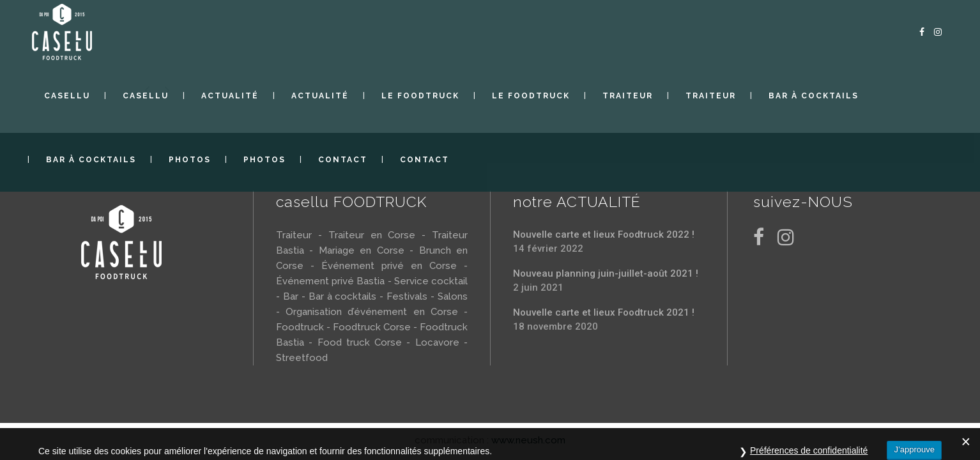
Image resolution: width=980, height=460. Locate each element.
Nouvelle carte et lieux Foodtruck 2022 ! (604, 234)
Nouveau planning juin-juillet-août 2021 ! (606, 273)
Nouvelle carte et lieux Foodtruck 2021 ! (604, 312)
